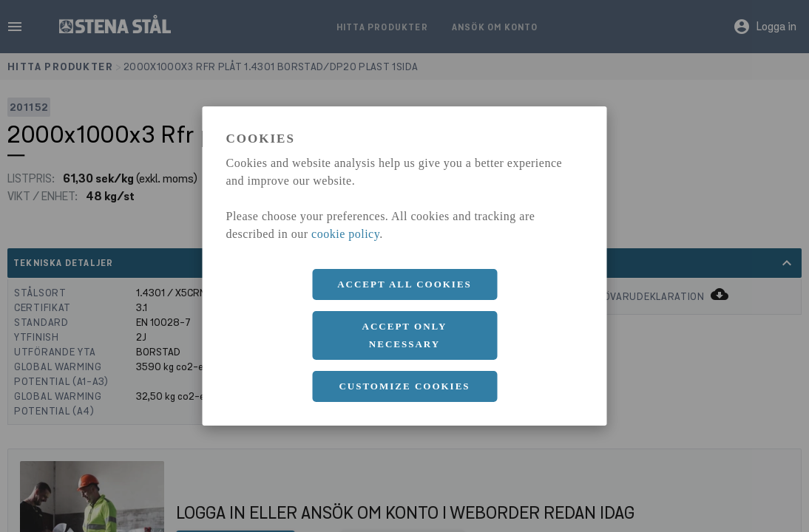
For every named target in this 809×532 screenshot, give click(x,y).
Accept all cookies (404, 284)
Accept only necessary (405, 335)
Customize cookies (404, 386)
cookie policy (345, 234)
